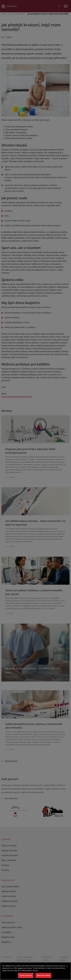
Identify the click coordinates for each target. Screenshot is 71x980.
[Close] (67, 966)
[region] (35, 971)
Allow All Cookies (43, 975)
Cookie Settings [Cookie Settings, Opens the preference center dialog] (26, 975)
